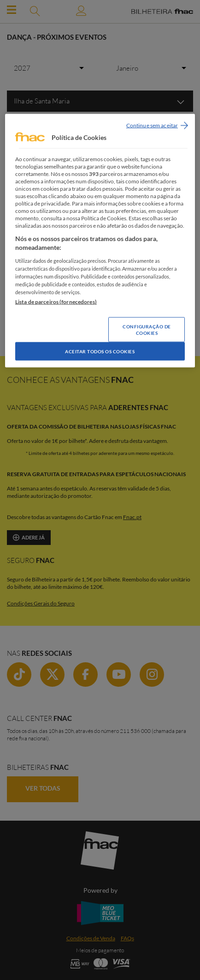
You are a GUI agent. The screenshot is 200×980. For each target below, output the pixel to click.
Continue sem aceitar (152, 125)
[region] (100, 241)
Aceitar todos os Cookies (100, 351)
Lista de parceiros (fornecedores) (56, 302)
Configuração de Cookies (147, 330)
